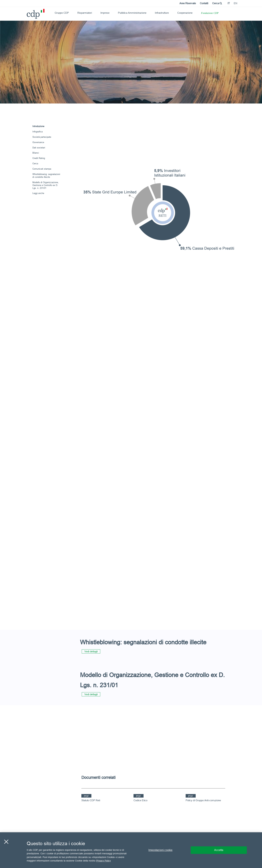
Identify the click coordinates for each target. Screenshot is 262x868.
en (236, 3)
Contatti (204, 3)
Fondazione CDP (210, 13)
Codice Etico (140, 800)
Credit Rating (39, 158)
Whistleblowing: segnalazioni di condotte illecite (46, 176)
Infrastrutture (162, 13)
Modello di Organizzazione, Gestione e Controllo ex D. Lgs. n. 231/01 (46, 185)
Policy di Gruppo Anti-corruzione (203, 800)
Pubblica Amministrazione (132, 13)
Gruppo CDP (62, 13)
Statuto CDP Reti (91, 800)
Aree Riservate (188, 3)
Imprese (105, 13)
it (229, 3)
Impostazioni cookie (160, 850)
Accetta (219, 850)
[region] (131, 850)
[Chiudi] (6, 842)
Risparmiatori (85, 13)
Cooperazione (185, 13)
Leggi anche (38, 193)
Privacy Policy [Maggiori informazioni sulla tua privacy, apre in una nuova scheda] (104, 861)
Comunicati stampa (42, 169)
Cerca (217, 3)
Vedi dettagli (91, 651)
